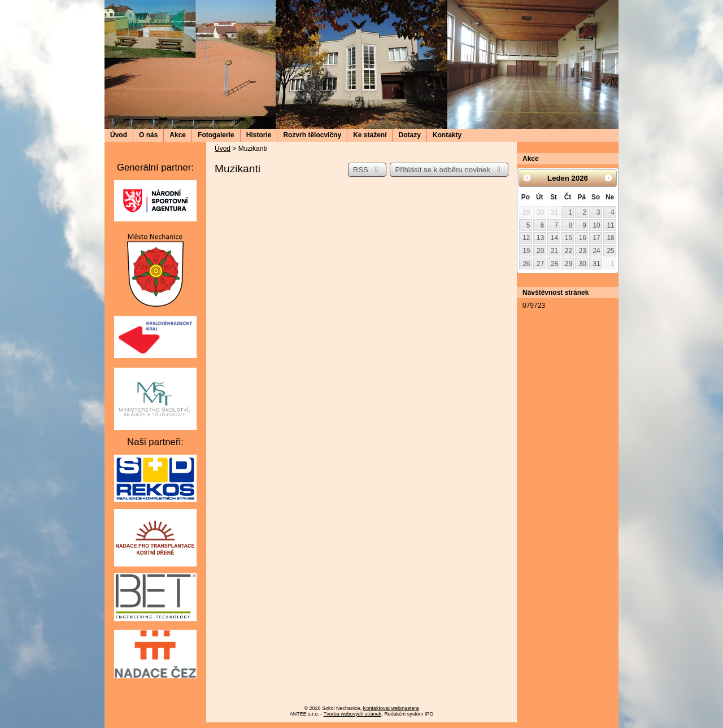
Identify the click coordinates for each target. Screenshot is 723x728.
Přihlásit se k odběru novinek (449, 170)
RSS (367, 170)
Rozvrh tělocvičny (312, 135)
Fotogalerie (216, 135)
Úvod (119, 135)
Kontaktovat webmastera (391, 708)
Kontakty (447, 135)
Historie (259, 135)
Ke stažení (370, 135)
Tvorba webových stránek (353, 714)
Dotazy (409, 135)
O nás (148, 135)
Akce (178, 135)
